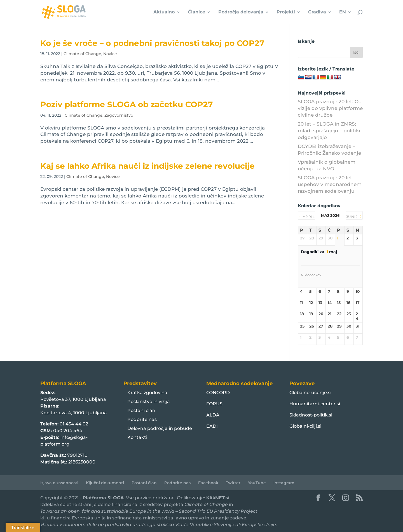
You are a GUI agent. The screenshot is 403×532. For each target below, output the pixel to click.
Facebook (208, 483)
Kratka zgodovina (147, 393)
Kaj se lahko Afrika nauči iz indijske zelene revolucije (147, 166)
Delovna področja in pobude (160, 428)
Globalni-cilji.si (305, 426)
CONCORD (218, 393)
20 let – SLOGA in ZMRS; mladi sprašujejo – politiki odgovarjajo (329, 131)
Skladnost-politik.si (311, 415)
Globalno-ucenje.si (310, 393)
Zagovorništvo (119, 115)
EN (343, 12)
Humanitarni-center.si (315, 404)
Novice (110, 54)
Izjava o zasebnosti (59, 483)
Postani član (141, 410)
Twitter (233, 483)
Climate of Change (82, 54)
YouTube (257, 483)
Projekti (286, 12)
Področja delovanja (241, 12)
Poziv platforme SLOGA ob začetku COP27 (126, 104)
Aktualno (164, 12)
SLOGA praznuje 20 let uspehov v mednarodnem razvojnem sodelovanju (330, 184)
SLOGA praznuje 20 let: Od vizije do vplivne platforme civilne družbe (330, 108)
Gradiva (317, 12)
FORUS (214, 404)
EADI (212, 426)
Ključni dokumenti (105, 483)
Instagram (284, 483)
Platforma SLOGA (103, 498)
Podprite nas (142, 419)
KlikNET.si (218, 498)
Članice (196, 12)
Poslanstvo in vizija (149, 402)
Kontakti (137, 437)
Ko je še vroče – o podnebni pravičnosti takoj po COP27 (152, 43)
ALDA (213, 415)
